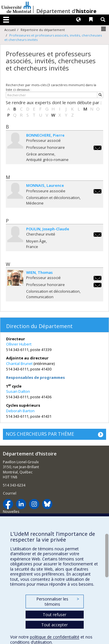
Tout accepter (54, 625)
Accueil (10, 30)
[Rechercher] (100, 95)
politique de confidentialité (55, 637)
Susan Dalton (18, 391)
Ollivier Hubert (19, 344)
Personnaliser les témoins (58, 602)
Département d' (66, 11)
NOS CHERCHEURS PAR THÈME (40, 434)
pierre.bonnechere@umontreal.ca (98, 148)
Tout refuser (54, 615)
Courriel (10, 493)
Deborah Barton (20, 411)
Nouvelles (11, 512)
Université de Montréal (16, 7)
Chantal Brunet (19, 363)
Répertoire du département (43, 30)
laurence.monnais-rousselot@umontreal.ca (98, 191)
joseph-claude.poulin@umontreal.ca (98, 235)
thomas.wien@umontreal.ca (98, 278)
